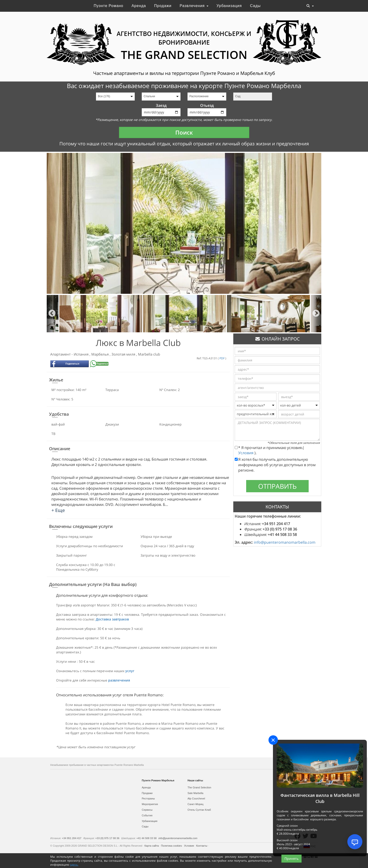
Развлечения (194, 6)
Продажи (163, 6)
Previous (52, 314)
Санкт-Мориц (195, 804)
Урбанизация (229, 6)
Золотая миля (124, 354)
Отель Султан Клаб (199, 810)
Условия (246, 453)
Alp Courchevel (196, 798)
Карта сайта (152, 846)
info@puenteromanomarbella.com (285, 542)
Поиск (184, 132)
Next (316, 314)
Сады (255, 6)
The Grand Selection (199, 787)
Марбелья (100, 354)
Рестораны (148, 798)
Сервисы (147, 810)
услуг (130, 671)
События (147, 815)
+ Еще (58, 510)
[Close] (273, 740)
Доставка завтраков (112, 619)
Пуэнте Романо (108, 6)
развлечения (119, 680)
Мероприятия (150, 804)
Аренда (139, 6)
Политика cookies (172, 846)
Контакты (202, 846)
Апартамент (61, 354)
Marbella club (149, 354)
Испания (82, 354)
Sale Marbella (195, 793)
